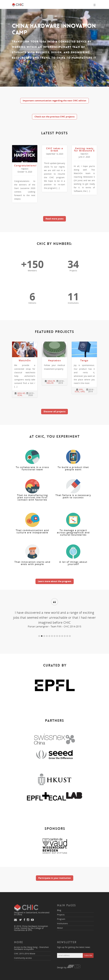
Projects (61, 915)
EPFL (81, 389)
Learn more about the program (55, 581)
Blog (59, 910)
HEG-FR (50, 383)
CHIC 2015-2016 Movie (25, 954)
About (60, 928)
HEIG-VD (21, 393)
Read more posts (54, 219)
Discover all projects (54, 411)
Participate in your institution (55, 878)
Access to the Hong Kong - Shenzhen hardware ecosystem (31, 948)
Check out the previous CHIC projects (54, 117)
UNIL (83, 391)
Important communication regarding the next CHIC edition (54, 101)
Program (61, 919)
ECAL (20, 395)
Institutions (62, 923)
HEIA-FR (51, 381)
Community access (23, 958)
